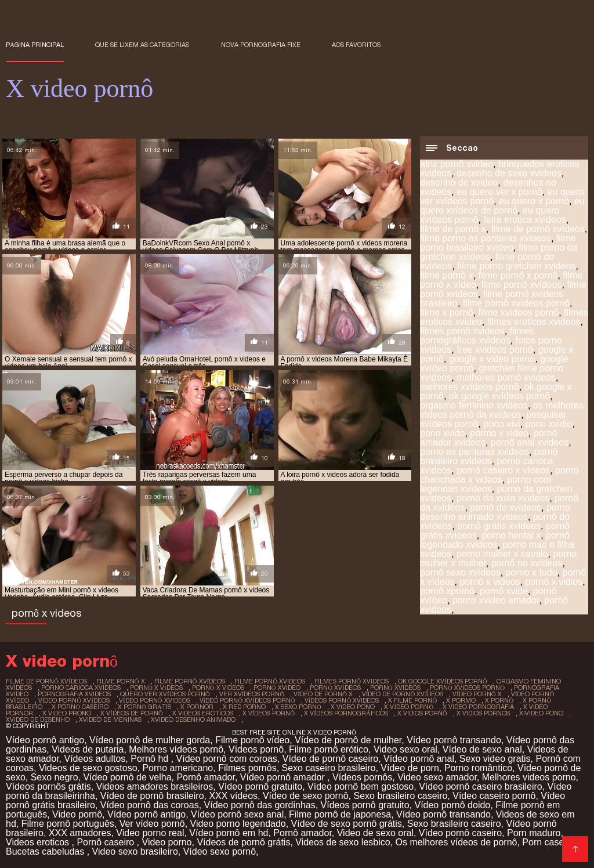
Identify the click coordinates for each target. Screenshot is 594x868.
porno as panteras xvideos (475, 452)
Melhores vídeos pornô (176, 749)
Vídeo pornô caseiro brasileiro (481, 786)
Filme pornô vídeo (252, 740)
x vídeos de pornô (132, 713)
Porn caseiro (548, 842)
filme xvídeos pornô (518, 312)
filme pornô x (447, 275)
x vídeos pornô (269, 713)
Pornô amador (206, 777)
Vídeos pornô (256, 749)
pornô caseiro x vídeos (503, 470)
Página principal (35, 45)
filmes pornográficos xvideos (477, 336)
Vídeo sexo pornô (220, 851)
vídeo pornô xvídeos (74, 700)
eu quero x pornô (534, 201)
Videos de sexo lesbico (343, 842)
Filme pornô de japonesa (340, 814)
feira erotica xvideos (524, 220)
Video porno (167, 842)
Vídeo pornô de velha (127, 777)
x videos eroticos (203, 713)
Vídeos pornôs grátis (48, 786)
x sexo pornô (298, 707)
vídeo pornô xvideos (155, 700)
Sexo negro (55, 777)
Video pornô (77, 814)
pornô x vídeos (156, 688)
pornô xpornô (447, 591)
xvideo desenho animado (193, 719)
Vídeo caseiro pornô (494, 796)
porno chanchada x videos (499, 475)
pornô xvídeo (277, 688)
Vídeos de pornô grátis (243, 842)
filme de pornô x (453, 229)
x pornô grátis (144, 707)
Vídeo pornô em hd (229, 833)
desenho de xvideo (459, 182)
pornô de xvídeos (506, 507)
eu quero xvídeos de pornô (502, 206)
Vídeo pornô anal (419, 759)
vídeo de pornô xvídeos (403, 694)
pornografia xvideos (74, 694)
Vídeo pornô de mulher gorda (150, 740)
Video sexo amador (437, 777)
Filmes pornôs (247, 768)
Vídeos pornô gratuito (365, 805)
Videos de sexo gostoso (88, 768)
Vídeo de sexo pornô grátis (347, 824)
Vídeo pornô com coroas (227, 759)
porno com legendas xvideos (486, 484)
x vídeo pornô (409, 707)
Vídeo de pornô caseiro (330, 759)
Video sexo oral (405, 749)
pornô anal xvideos (530, 442)
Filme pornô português (68, 824)
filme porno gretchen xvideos (517, 266)
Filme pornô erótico (329, 749)
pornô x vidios (554, 582)
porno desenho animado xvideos (495, 512)
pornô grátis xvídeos (499, 526)
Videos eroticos (39, 842)
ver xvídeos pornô (252, 694)
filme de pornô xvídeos (538, 229)
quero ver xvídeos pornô (165, 694)
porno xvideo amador (496, 600)
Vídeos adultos (95, 759)
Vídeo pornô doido (452, 805)
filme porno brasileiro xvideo (498, 243)
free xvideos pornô (495, 350)
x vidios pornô (422, 713)
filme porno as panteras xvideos (486, 238)
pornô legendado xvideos (495, 540)
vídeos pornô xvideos (342, 700)
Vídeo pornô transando (454, 740)
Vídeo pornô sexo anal (237, 814)
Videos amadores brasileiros (155, 786)
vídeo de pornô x (323, 694)
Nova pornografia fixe (261, 45)
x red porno (244, 707)
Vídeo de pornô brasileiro (152, 796)
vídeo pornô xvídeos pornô (247, 700)
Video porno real (150, 833)
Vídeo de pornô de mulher (348, 740)
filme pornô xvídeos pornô (516, 303)
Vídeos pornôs (362, 777)
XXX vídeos (233, 796)
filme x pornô (447, 312)
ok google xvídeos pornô (499, 396)
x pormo (461, 700)
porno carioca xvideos (81, 688)
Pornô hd (151, 759)
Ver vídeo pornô (152, 824)
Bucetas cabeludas (46, 851)
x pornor (197, 707)
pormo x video (499, 433)
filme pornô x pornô (518, 275)
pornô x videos (490, 582)
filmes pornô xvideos (462, 331)
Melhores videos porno (529, 777)
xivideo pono (541, 713)
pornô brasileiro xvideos (489, 456)
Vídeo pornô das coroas (150, 805)
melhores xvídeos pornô (470, 387)
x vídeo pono (353, 707)
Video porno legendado (238, 824)
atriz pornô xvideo (457, 164)
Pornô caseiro (106, 842)
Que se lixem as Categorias (142, 45)
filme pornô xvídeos (522, 285)
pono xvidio (548, 424)
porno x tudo (532, 572)
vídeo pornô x (477, 694)
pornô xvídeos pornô (468, 688)
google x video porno (492, 359)
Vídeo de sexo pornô (306, 796)
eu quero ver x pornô (499, 192)
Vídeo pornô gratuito (260, 786)
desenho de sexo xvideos (509, 173)
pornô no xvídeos (527, 563)
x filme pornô (412, 700)
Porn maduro (534, 833)
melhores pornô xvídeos (506, 377)
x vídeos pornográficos (346, 713)
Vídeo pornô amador (284, 777)
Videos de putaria (88, 749)
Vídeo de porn (410, 768)
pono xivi (501, 424)
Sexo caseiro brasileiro (329, 768)
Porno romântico (478, 768)
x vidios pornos (483, 713)
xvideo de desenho (38, 719)
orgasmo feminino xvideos (474, 405)
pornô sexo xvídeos (460, 572)
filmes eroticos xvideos (534, 322)
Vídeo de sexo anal (482, 749)
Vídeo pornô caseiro (460, 833)
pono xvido (442, 433)
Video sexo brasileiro (135, 851)
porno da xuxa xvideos (503, 498)
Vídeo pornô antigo (45, 740)
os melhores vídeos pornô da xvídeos (502, 410)
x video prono (67, 713)
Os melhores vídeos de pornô (457, 842)
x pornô (499, 700)
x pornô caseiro (80, 707)
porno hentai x (511, 535)
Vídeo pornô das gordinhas (260, 805)
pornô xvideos (395, 688)
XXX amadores (80, 833)
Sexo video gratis (495, 759)
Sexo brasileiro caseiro (401, 796)
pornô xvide (504, 591)
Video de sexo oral (375, 833)
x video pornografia (478, 707)
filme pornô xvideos (270, 681)
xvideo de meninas (110, 719)
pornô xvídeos (335, 688)
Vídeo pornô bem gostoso (361, 786)
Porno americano (178, 768)
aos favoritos (356, 45)
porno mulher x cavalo (502, 554)
